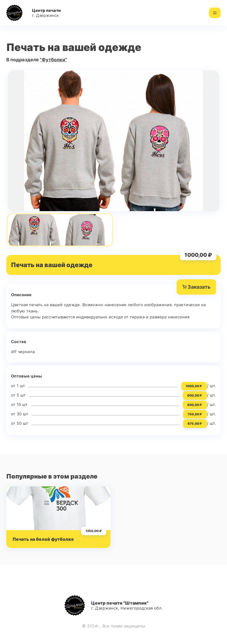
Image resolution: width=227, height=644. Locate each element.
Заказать (196, 287)
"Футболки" (53, 60)
